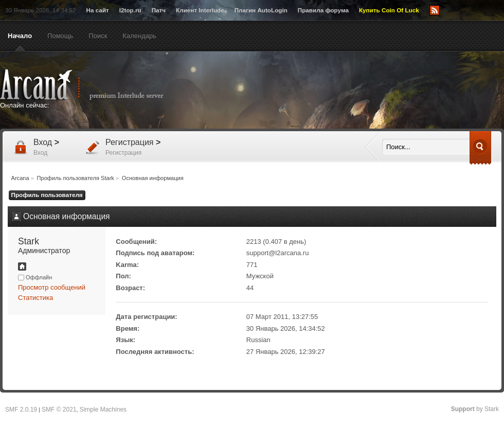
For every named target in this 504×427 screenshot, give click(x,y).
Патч (159, 10)
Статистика (35, 298)
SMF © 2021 (59, 410)
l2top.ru (130, 10)
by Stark (475, 409)
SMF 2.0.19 (21, 410)
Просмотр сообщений (52, 287)
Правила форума (323, 10)
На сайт (98, 10)
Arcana (93, 85)
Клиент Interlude (200, 10)
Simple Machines (103, 410)
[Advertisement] (352, 91)
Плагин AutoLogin (261, 10)
